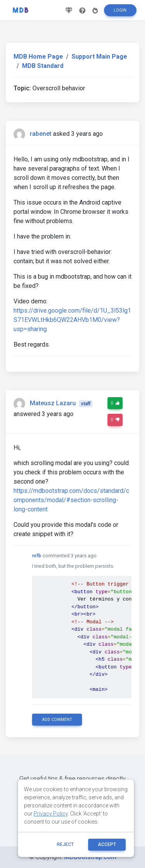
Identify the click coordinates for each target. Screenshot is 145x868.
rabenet (41, 134)
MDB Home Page (38, 57)
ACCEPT (107, 844)
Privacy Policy (51, 814)
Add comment (57, 720)
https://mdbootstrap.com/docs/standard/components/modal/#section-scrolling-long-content (71, 500)
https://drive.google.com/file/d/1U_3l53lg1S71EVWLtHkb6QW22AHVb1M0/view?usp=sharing (72, 320)
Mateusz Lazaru (53, 403)
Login (120, 10)
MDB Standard (43, 66)
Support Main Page (99, 57)
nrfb (37, 556)
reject (65, 844)
